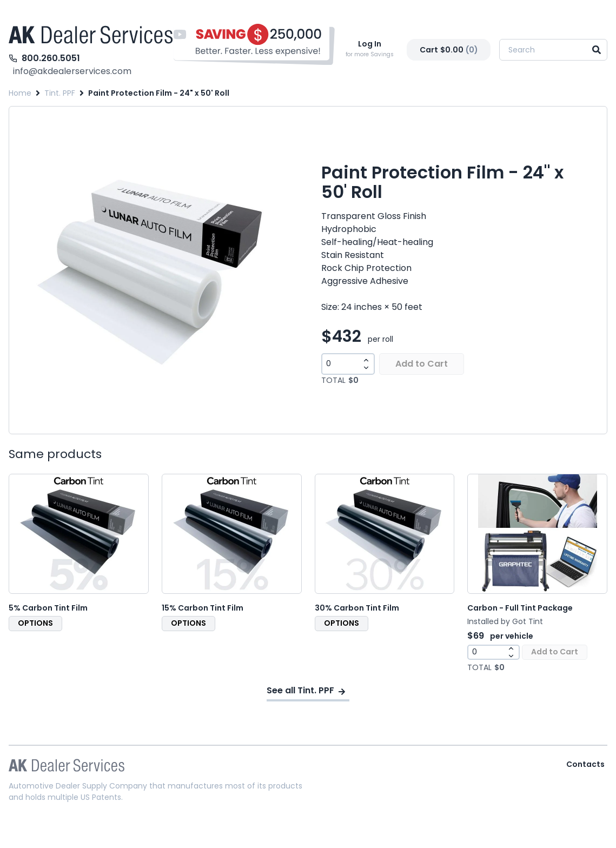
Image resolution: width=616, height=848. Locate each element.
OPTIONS (35, 623)
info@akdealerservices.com (72, 71)
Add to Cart (422, 364)
